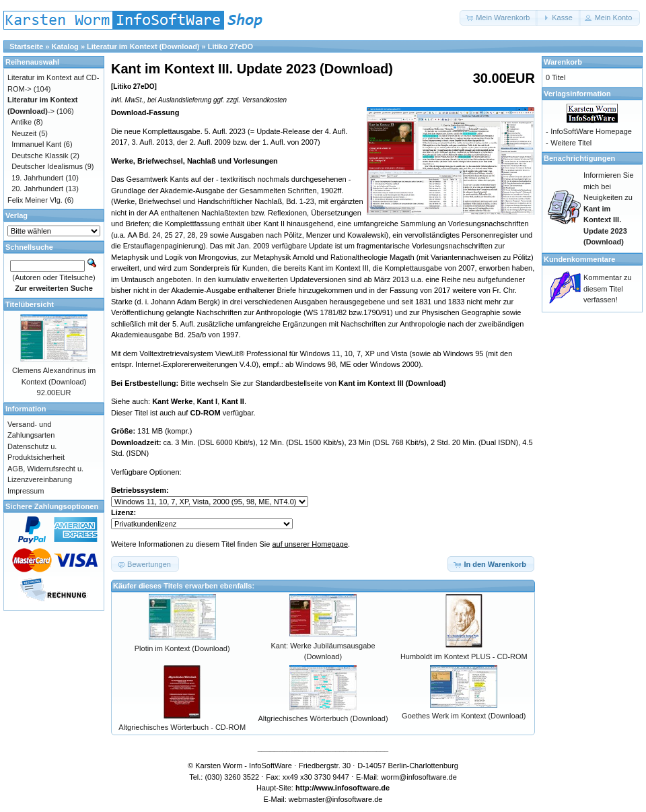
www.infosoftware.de (353, 788)
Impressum (26, 491)
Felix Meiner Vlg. (35, 200)
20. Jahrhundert (37, 189)
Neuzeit (24, 133)
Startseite (26, 46)
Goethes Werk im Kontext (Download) (464, 716)
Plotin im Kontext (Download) (182, 648)
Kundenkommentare (579, 259)
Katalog (65, 46)
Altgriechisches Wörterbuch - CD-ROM (182, 727)
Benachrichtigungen (579, 158)
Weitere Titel (571, 143)
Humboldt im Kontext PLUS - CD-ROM (464, 656)
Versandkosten (264, 100)
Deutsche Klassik (40, 156)
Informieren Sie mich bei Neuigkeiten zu (609, 208)
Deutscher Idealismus (47, 166)
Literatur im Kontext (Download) (143, 46)
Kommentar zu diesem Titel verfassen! (608, 289)
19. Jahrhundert (37, 178)
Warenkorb (563, 62)
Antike (22, 122)
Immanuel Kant (36, 144)
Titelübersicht (30, 304)
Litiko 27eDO (230, 46)
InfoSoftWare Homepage (591, 131)
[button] (499, 18)
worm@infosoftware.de (419, 777)
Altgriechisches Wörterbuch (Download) (323, 718)
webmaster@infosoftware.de (336, 799)
